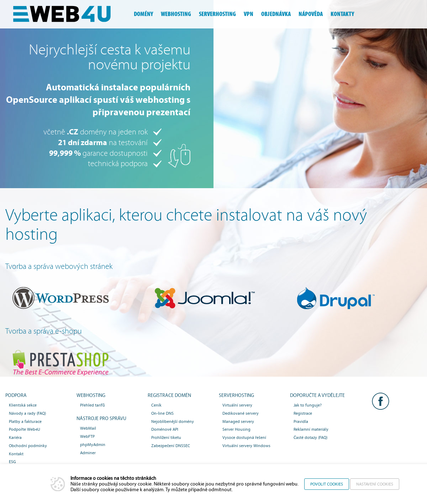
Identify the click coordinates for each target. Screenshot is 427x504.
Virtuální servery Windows (246, 446)
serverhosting (217, 14)
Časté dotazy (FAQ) (310, 437)
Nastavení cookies (375, 484)
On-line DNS (162, 413)
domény (143, 14)
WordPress (61, 298)
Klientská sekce (23, 405)
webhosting (176, 14)
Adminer (88, 453)
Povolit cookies (327, 484)
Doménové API (165, 429)
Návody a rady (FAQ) (27, 413)
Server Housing (236, 429)
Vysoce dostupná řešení (244, 437)
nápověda (311, 14)
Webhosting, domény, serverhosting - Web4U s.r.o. (68, 14)
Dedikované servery (241, 413)
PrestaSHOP (61, 363)
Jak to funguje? (308, 405)
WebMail (88, 428)
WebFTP (87, 436)
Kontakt (16, 454)
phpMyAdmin (93, 445)
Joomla (203, 298)
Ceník (156, 405)
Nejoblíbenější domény (173, 421)
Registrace (303, 413)
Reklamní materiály (311, 429)
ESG (12, 462)
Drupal (346, 298)
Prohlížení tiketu (166, 437)
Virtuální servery (237, 405)
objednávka (276, 14)
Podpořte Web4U (25, 429)
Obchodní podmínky (28, 446)
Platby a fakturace (25, 421)
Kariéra (15, 437)
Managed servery (238, 421)
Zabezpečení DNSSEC (171, 446)
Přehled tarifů (93, 405)
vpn (249, 14)
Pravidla (301, 421)
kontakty (342, 14)
